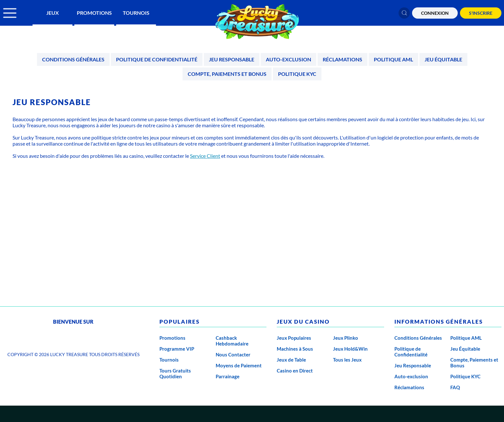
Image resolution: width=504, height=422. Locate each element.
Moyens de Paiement (239, 365)
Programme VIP (177, 349)
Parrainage (228, 376)
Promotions (94, 13)
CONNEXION (435, 13)
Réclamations (342, 59)
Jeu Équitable (443, 59)
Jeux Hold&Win (350, 349)
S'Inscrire (481, 13)
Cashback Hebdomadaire (232, 341)
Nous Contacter (233, 355)
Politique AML (393, 59)
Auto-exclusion (288, 59)
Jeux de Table (291, 360)
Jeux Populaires (294, 338)
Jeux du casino (303, 322)
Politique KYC (297, 74)
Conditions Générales (73, 59)
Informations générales (439, 322)
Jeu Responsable (232, 59)
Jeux (53, 13)
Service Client (205, 156)
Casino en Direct (295, 371)
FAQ (455, 387)
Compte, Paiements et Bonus (227, 74)
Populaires (180, 322)
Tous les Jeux (347, 360)
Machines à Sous (295, 349)
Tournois (136, 13)
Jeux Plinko (346, 338)
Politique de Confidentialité (157, 59)
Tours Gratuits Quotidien (175, 373)
